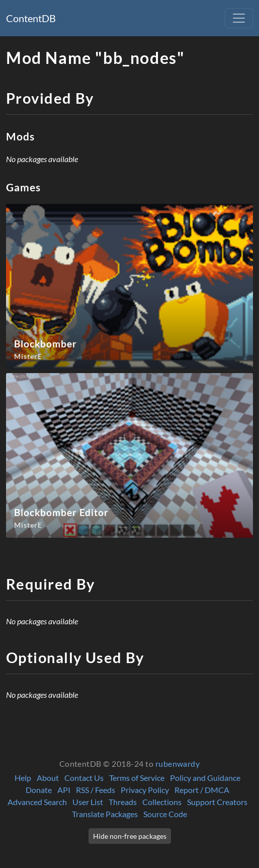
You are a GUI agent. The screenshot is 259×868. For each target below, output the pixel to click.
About (48, 778)
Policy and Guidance (205, 778)
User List (88, 802)
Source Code (165, 814)
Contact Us (84, 778)
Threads (123, 802)
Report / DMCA (202, 790)
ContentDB (31, 18)
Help (23, 778)
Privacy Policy (145, 790)
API (64, 790)
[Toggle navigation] (239, 18)
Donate (39, 790)
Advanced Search (37, 802)
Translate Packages (105, 814)
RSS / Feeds (96, 790)
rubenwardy (178, 764)
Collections (162, 802)
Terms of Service (137, 778)
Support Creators (217, 802)
